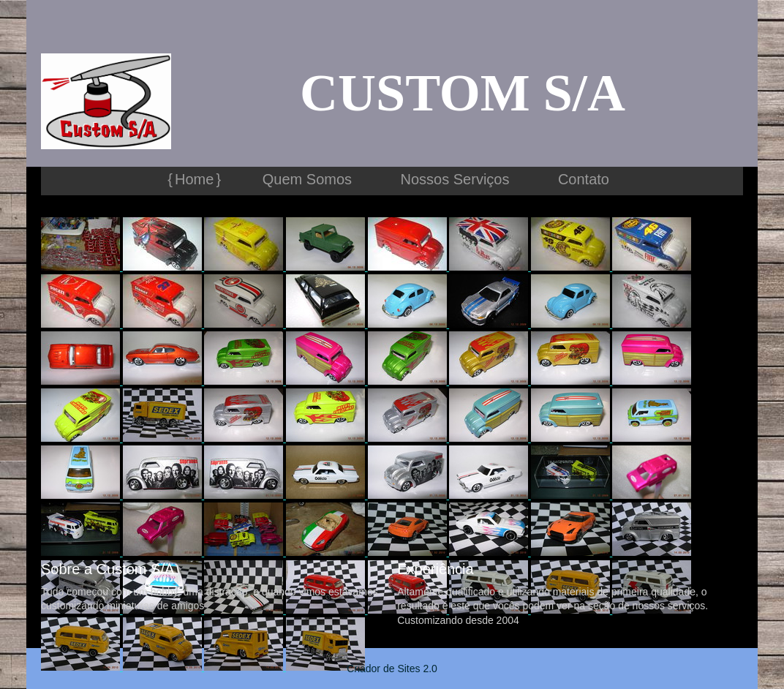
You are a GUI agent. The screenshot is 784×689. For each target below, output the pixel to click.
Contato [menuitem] (584, 179)
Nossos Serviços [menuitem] (455, 179)
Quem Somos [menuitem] (307, 179)
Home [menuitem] (194, 179)
